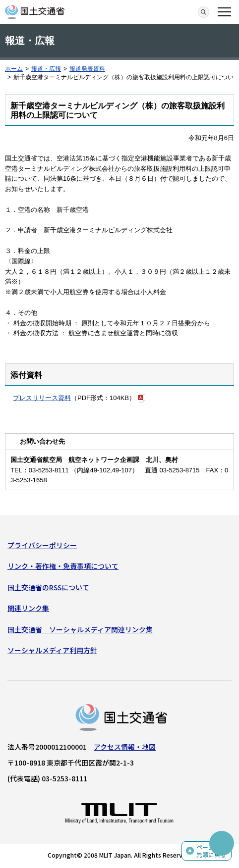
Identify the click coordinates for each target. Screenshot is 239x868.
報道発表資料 (87, 69)
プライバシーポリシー (42, 545)
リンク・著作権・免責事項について (63, 566)
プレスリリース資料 (42, 398)
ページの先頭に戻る (211, 851)
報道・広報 (46, 69)
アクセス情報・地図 (125, 747)
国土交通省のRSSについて (48, 587)
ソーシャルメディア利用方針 (52, 650)
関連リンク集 (28, 608)
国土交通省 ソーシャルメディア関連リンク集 (80, 629)
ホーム (14, 69)
